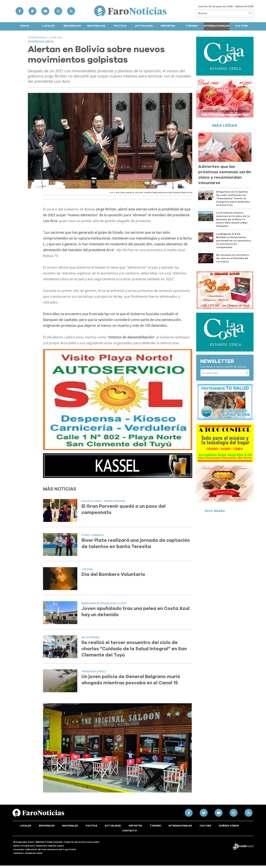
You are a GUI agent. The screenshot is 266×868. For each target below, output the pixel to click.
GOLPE (139, 193)
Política (120, 26)
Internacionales (217, 26)
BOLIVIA (120, 193)
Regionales (72, 26)
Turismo (192, 26)
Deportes (168, 26)
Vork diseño (215, 511)
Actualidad (144, 26)
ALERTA (130, 193)
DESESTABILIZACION (156, 193)
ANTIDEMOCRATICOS (180, 193)
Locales (48, 26)
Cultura (242, 26)
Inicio (25, 26)
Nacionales (96, 26)
